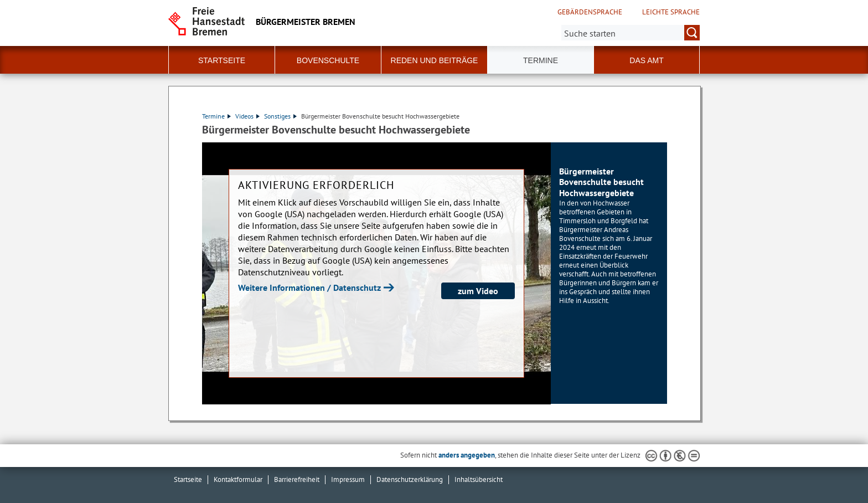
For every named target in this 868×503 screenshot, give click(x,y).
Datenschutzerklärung (410, 479)
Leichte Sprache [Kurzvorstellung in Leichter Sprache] (671, 12)
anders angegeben (467, 455)
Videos (247, 116)
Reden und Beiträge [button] (435, 60)
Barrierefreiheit (297, 479)
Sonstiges (280, 116)
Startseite (188, 479)
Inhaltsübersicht (479, 479)
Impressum (348, 479)
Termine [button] (541, 60)
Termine (216, 116)
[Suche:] (631, 33)
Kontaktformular (238, 479)
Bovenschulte (328, 60)
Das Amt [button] (646, 60)
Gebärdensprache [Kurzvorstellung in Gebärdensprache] (590, 12)
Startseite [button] (222, 60)
